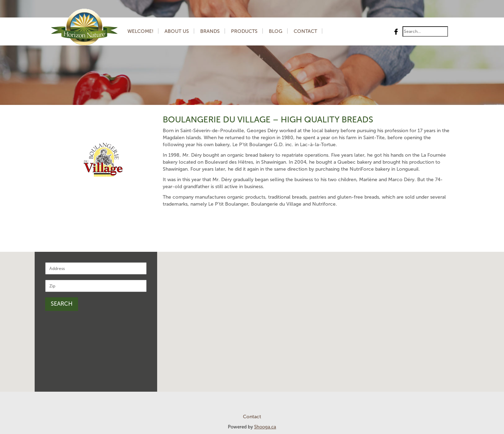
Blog (276, 31)
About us (177, 31)
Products (244, 31)
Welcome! (140, 31)
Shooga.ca (265, 427)
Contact (305, 31)
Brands (210, 31)
